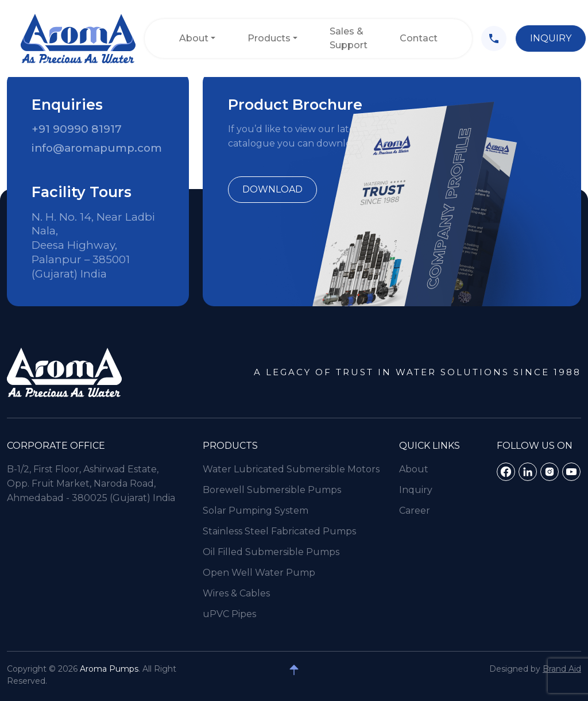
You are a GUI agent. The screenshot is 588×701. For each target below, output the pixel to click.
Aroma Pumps (109, 669)
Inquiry (551, 38)
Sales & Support (349, 38)
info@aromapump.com (97, 148)
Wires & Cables (236, 611)
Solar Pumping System (256, 528)
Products (269, 38)
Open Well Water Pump (259, 590)
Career (415, 528)
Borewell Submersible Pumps (272, 507)
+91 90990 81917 (77, 129)
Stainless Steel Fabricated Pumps (279, 548)
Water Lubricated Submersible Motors (291, 486)
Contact (419, 38)
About (194, 38)
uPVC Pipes (229, 631)
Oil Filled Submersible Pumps (271, 569)
